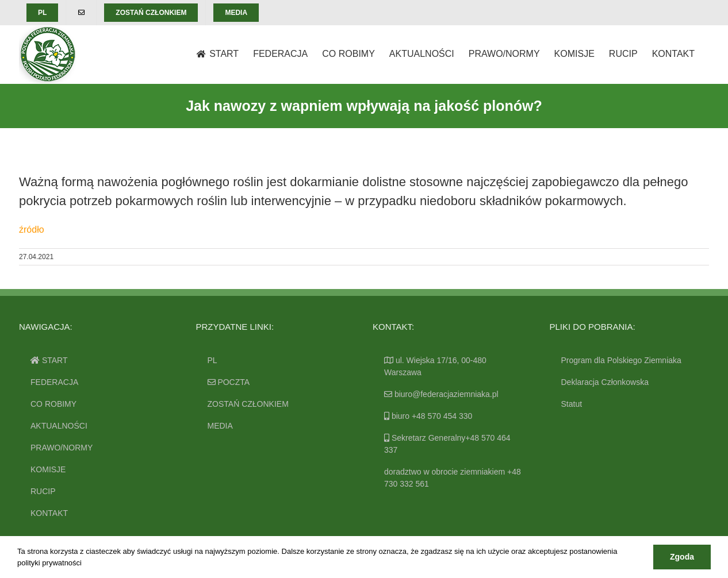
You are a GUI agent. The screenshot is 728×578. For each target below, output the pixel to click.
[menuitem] (42, 13)
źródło (32, 230)
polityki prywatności (49, 563)
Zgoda (682, 557)
